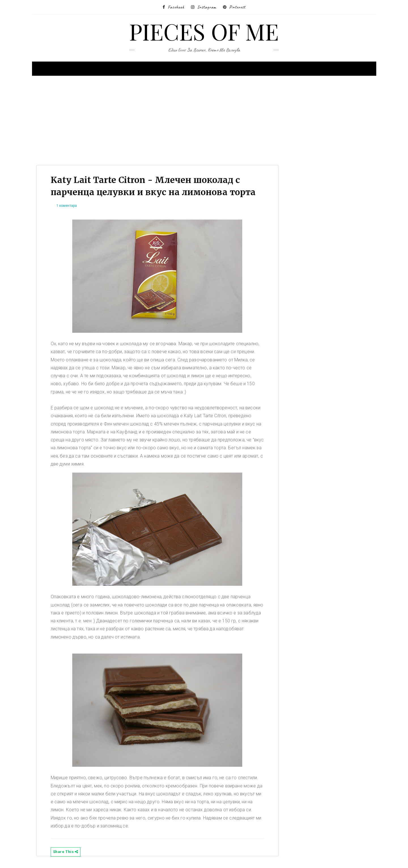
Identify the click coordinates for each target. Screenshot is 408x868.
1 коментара (67, 206)
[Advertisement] (202, 120)
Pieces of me (204, 31)
